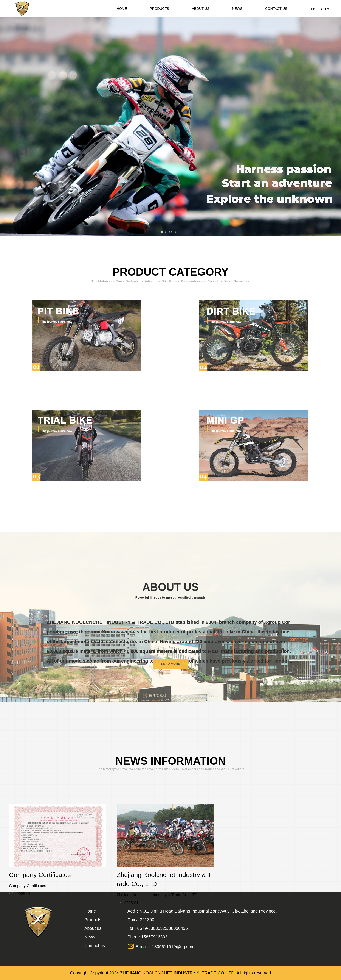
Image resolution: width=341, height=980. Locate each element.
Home (122, 9)
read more (170, 661)
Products (160, 9)
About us (201, 9)
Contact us (276, 9)
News (237, 9)
